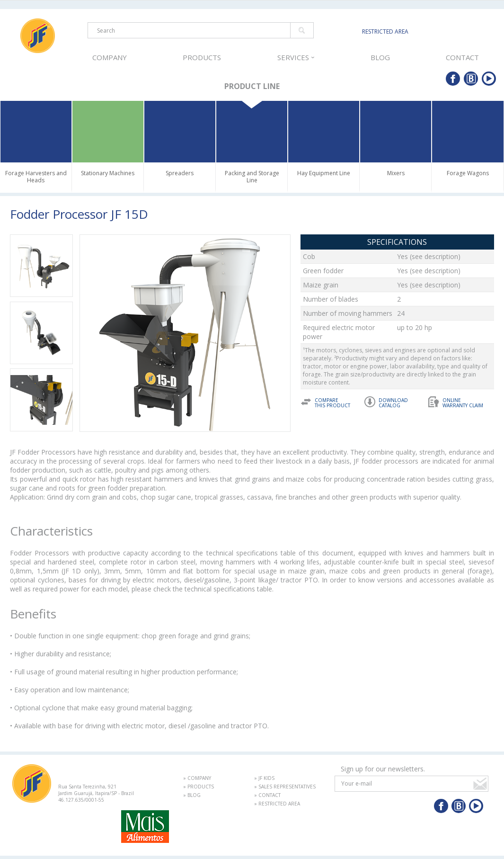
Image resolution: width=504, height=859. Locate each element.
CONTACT (463, 57)
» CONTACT (267, 795)
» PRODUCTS (199, 787)
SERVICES (295, 57)
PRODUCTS (201, 57)
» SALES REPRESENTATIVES (285, 787)
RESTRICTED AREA (385, 31)
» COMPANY (197, 778)
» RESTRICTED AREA (277, 804)
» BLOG (192, 795)
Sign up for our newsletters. (383, 769)
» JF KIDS (264, 778)
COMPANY (109, 57)
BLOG (380, 57)
